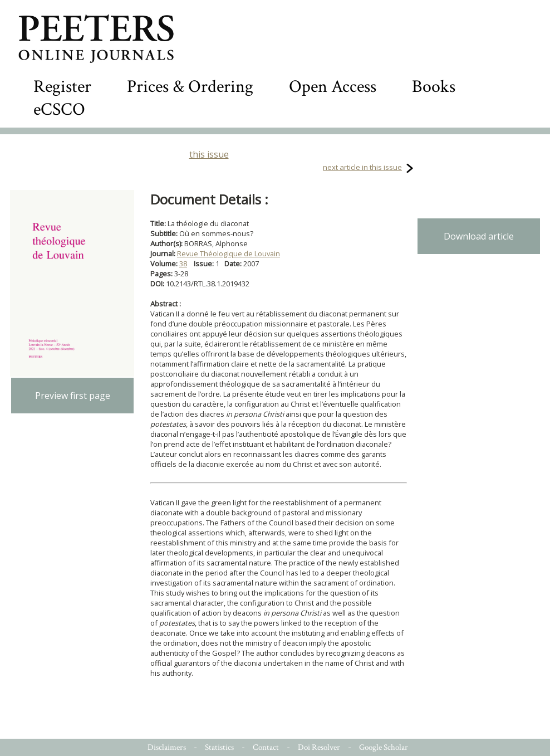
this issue (209, 154)
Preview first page (73, 396)
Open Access (333, 87)
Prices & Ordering (190, 87)
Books (434, 87)
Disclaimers (167, 747)
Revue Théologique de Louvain (229, 253)
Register (62, 87)
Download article (479, 236)
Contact (266, 747)
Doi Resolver (319, 747)
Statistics (219, 747)
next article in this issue (362, 167)
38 (183, 264)
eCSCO (59, 109)
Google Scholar (384, 747)
